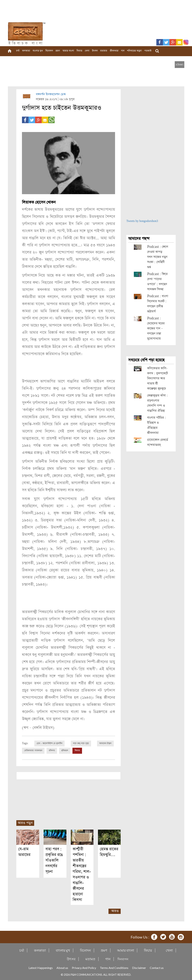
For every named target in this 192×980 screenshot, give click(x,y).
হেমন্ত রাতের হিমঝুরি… (109, 852)
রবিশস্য (52, 751)
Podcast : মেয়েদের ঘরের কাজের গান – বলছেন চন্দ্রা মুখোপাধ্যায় (156, 329)
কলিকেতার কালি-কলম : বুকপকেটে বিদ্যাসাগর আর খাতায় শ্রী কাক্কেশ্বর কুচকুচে (157, 378)
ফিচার (79, 51)
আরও (115, 911)
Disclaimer (139, 968)
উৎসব (95, 51)
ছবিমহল (65, 751)
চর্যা (18, 51)
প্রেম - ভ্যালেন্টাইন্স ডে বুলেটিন (49, 743)
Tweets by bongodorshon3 (142, 221)
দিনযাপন (123, 959)
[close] (180, 65)
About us (62, 968)
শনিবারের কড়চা (134, 51)
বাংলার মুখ (38, 51)
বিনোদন (49, 51)
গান (123, 51)
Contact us (157, 968)
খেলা (87, 51)
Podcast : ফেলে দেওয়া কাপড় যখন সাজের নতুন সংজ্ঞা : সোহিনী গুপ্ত (158, 257)
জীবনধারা (114, 51)
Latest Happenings (41, 968)
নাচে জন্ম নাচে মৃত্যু (81, 743)
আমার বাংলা (68, 51)
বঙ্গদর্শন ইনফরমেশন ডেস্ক (51, 94)
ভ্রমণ (58, 51)
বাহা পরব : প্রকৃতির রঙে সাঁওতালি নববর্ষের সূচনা (54, 860)
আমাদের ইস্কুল (105, 743)
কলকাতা (26, 51)
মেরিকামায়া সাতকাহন (33, 751)
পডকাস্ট (148, 51)
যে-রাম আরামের (24, 852)
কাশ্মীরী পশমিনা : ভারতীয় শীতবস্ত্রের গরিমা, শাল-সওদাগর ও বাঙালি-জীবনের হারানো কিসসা (82, 874)
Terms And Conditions (114, 968)
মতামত (104, 51)
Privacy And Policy (84, 968)
